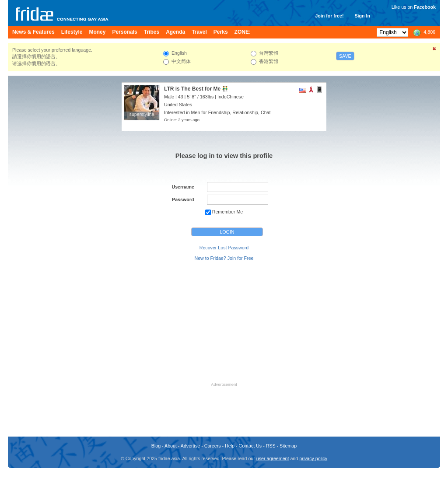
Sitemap (288, 446)
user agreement (273, 458)
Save (345, 56)
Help (230, 446)
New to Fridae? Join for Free (224, 258)
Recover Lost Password (224, 248)
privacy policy (313, 458)
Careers (213, 446)
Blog (156, 446)
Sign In (362, 16)
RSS (271, 446)
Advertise (190, 446)
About (171, 446)
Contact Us (250, 446)
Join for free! (329, 16)
